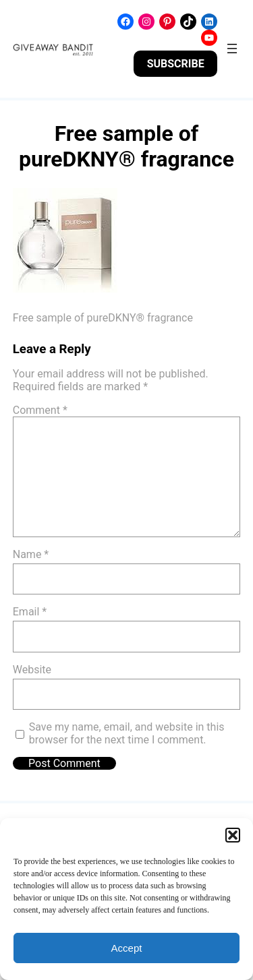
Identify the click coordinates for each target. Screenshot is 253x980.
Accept (127, 948)
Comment (40, 410)
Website (32, 670)
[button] (233, 835)
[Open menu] (232, 49)
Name (31, 554)
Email (30, 612)
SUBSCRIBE (176, 64)
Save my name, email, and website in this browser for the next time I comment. (127, 733)
